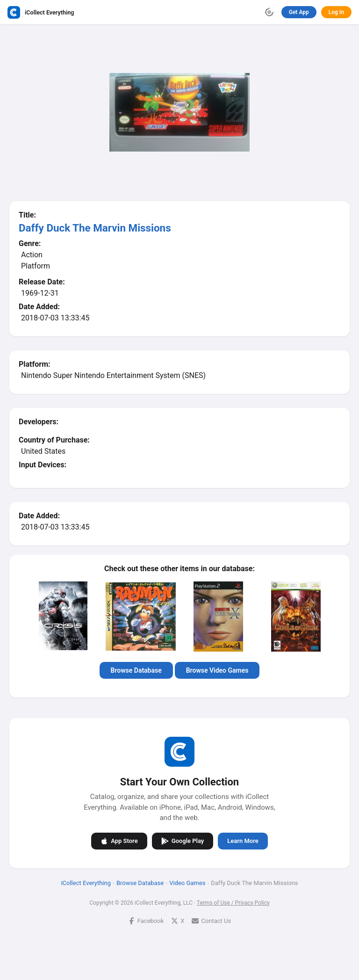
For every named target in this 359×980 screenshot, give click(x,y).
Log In (336, 12)
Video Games (187, 882)
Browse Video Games (217, 670)
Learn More (243, 841)
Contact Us (211, 920)
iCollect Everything (86, 882)
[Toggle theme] (269, 12)
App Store (119, 841)
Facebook (146, 920)
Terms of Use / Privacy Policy (233, 902)
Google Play (183, 841)
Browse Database (136, 670)
